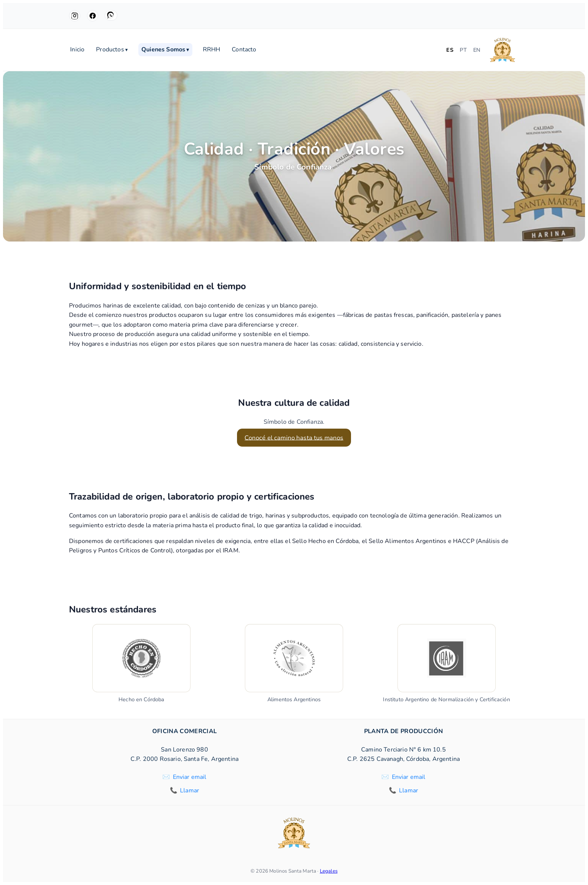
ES (450, 50)
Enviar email (190, 777)
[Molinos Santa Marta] (502, 50)
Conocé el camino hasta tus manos (294, 437)
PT (463, 50)
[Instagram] (75, 16)
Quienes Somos (165, 50)
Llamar (190, 790)
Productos (112, 50)
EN (477, 50)
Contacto (244, 50)
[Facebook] (93, 16)
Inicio (77, 50)
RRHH (212, 50)
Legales (329, 871)
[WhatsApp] (111, 15)
